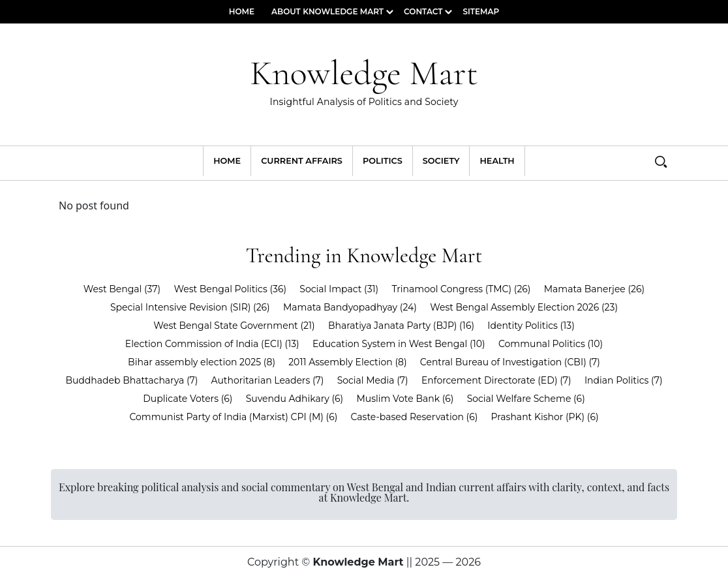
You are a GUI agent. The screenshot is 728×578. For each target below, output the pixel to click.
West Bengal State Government (234, 326)
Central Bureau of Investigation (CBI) (510, 362)
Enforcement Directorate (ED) (496, 380)
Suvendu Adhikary (295, 399)
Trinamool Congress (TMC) (461, 289)
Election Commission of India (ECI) (212, 344)
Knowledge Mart (364, 82)
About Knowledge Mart (327, 11)
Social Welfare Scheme (526, 399)
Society (441, 161)
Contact (423, 11)
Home (242, 11)
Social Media (373, 380)
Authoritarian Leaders (268, 380)
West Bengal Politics (230, 289)
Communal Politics (551, 344)
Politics (383, 161)
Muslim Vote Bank (405, 399)
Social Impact (339, 289)
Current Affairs (302, 161)
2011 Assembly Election (347, 362)
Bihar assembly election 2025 (202, 362)
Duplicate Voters (188, 399)
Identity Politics (531, 326)
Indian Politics (624, 380)
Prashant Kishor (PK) (545, 417)
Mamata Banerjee (595, 289)
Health (497, 161)
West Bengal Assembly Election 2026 (524, 307)
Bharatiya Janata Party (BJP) (401, 326)
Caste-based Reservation (415, 417)
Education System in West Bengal (399, 344)
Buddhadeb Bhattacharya (131, 380)
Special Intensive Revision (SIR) (190, 307)
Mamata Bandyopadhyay (350, 307)
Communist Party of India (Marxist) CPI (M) (233, 417)
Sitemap (481, 11)
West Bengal (122, 289)
